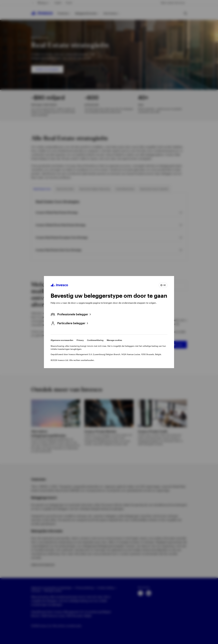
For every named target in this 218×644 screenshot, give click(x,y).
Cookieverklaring (95, 340)
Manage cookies (114, 340)
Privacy (80, 340)
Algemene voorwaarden (62, 340)
